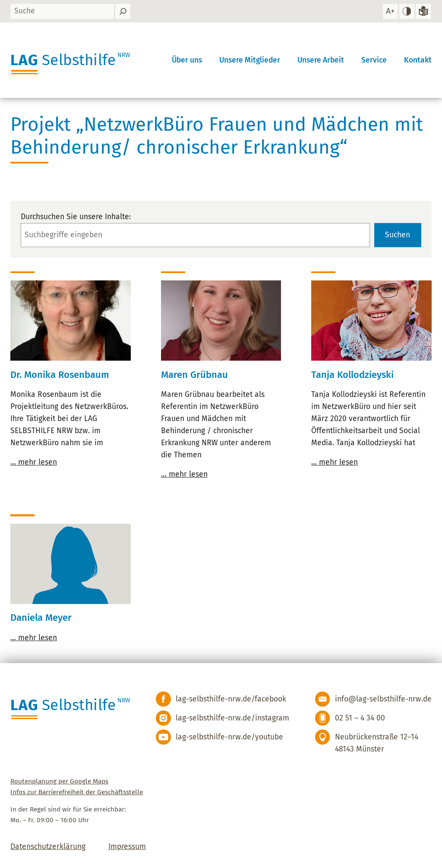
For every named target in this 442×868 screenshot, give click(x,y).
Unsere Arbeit (321, 60)
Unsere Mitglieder (250, 60)
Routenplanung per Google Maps (59, 781)
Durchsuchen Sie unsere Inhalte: (76, 217)
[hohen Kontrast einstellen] (407, 11)
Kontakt (418, 60)
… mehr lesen (34, 462)
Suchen (398, 235)
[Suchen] (123, 11)
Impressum (127, 847)
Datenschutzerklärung (48, 847)
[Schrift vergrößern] (390, 11)
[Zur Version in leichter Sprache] (423, 11)
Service (374, 60)
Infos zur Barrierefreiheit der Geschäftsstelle (77, 792)
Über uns (187, 60)
